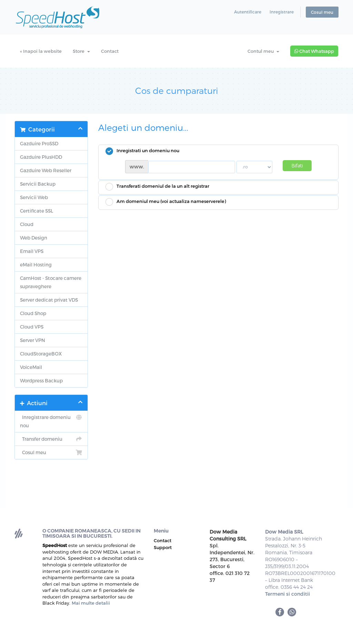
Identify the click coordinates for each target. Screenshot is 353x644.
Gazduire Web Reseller (46, 170)
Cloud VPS (32, 327)
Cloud (27, 224)
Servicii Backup (38, 184)
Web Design (34, 238)
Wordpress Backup (41, 380)
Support (163, 547)
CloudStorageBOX (41, 354)
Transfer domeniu (51, 439)
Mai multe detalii (91, 603)
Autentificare (248, 12)
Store (81, 51)
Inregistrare (282, 12)
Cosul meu (322, 12)
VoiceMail (31, 367)
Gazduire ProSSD (39, 143)
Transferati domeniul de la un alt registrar (157, 187)
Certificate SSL (37, 211)
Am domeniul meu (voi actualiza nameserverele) (166, 202)
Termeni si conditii (288, 594)
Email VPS (32, 251)
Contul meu (263, 51)
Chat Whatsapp (314, 51)
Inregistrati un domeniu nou (142, 151)
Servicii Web (34, 197)
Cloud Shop (33, 313)
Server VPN (33, 340)
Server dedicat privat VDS (49, 300)
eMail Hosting (36, 265)
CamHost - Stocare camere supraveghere (51, 282)
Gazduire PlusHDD (41, 157)
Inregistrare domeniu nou (51, 421)
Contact (110, 51)
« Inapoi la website (41, 51)
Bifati (297, 165)
